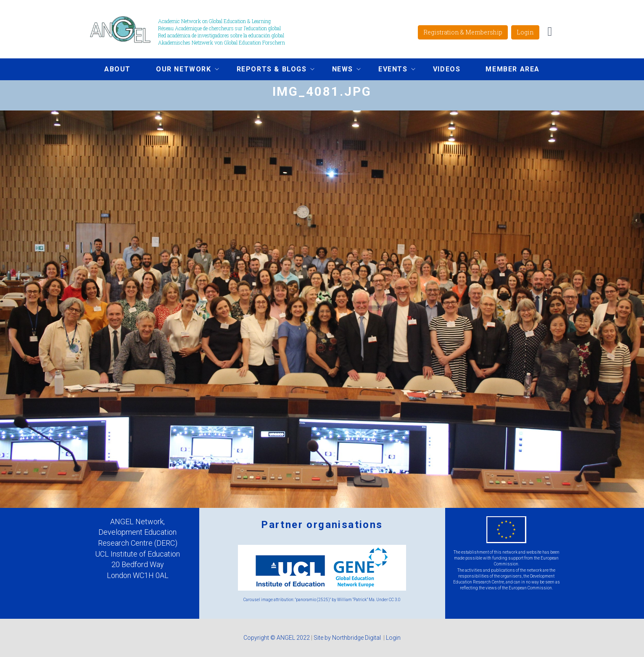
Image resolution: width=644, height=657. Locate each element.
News (340, 70)
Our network (181, 70)
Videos (447, 69)
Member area (513, 69)
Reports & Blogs (269, 70)
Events (391, 70)
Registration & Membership (463, 32)
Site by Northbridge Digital (348, 638)
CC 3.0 (395, 600)
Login (525, 32)
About (117, 69)
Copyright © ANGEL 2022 (277, 638)
